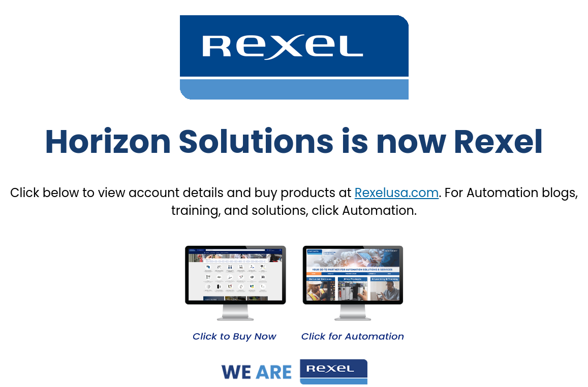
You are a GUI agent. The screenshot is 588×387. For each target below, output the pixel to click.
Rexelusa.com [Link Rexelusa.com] (397, 193)
